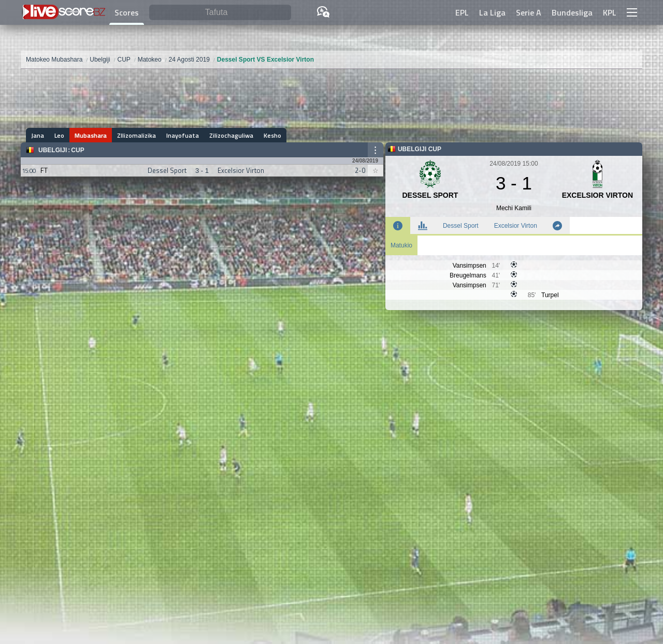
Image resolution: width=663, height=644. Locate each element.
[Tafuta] (220, 13)
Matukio (401, 245)
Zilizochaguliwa (231, 135)
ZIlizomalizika (136, 135)
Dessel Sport (461, 226)
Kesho (272, 135)
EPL (462, 12)
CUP (77, 150)
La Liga (492, 12)
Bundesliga (572, 12)
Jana (38, 135)
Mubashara (91, 135)
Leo (59, 135)
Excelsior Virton (516, 226)
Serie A (529, 12)
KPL (610, 12)
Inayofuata (183, 135)
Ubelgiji (53, 150)
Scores (127, 12)
